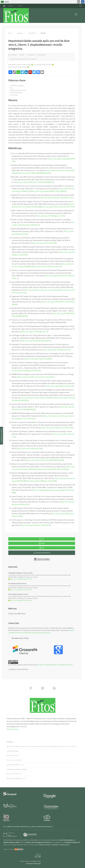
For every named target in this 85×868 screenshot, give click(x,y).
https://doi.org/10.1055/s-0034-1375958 (53, 469)
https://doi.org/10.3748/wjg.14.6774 (34, 332)
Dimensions (49, 827)
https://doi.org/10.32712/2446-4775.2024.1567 (23, 59)
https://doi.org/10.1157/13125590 (43, 243)
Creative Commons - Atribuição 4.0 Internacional (54, 845)
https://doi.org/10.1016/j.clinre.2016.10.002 (57, 428)
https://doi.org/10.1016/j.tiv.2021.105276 (36, 525)
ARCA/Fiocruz (25, 827)
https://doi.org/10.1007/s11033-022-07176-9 (57, 207)
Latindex (10, 827)
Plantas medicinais (15, 93)
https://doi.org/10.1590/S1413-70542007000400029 (34, 182)
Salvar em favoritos (42, 553)
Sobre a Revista (12, 729)
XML (42, 548)
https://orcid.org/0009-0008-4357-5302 (20, 579)
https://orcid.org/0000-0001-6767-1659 (20, 600)
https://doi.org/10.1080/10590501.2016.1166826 (48, 191)
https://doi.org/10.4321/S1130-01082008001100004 (45, 460)
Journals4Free (40, 827)
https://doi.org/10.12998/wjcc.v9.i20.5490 (41, 481)
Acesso (20, 6)
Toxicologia (13, 95)
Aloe (11, 88)
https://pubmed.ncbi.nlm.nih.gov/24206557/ (37, 398)
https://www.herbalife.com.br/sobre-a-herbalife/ (36, 377)
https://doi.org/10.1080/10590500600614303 (34, 173)
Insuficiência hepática (16, 86)
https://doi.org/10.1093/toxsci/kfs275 (47, 267)
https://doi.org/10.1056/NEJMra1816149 (35, 341)
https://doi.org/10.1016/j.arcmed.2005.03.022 (56, 198)
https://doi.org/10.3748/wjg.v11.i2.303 (50, 216)
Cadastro (11, 6)
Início (10, 33)
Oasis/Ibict (17, 827)
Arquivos (20, 33)
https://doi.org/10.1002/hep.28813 (39, 359)
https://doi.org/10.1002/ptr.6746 (29, 448)
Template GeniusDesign (33, 863)
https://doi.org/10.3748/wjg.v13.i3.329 (57, 350)
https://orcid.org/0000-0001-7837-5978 (20, 590)
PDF (42, 539)
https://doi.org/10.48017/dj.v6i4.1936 (60, 386)
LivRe (33, 827)
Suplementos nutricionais (17, 90)
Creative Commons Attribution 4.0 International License (55, 665)
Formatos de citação (20, 638)
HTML (42, 543)
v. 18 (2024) (32, 33)
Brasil (7, 2)
